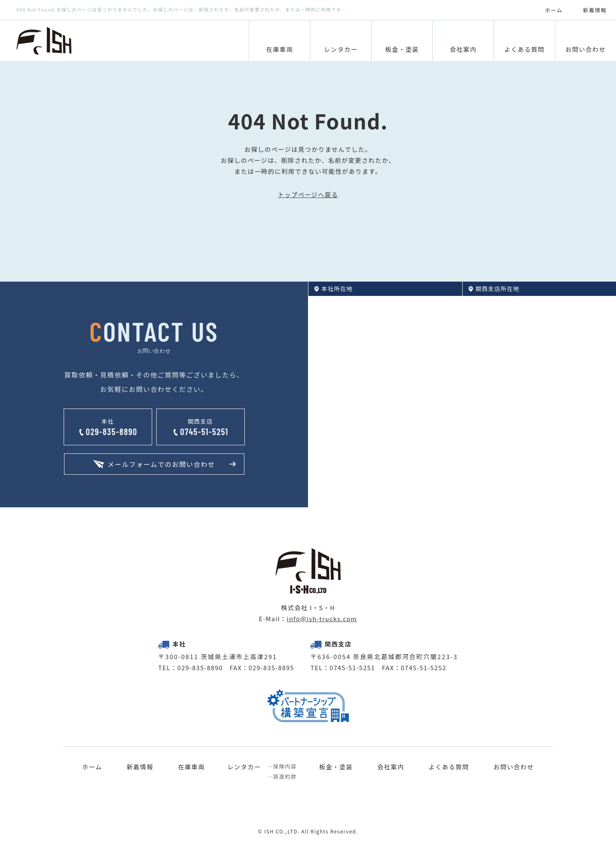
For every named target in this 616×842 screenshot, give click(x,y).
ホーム (92, 767)
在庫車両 (191, 767)
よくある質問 (449, 767)
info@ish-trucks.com (322, 619)
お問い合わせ (514, 767)
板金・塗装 (336, 767)
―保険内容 (282, 766)
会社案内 (391, 767)
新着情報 (140, 767)
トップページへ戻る (308, 194)
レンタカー (244, 767)
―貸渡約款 (282, 777)
